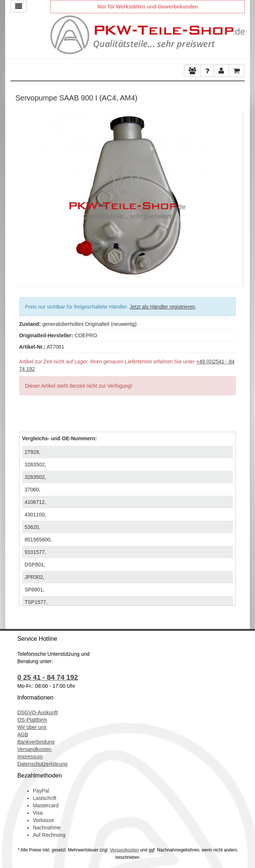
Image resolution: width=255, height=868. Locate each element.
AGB (23, 734)
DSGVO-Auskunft (38, 712)
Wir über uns (32, 727)
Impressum (30, 757)
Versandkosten (34, 749)
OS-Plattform (32, 720)
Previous (21, 194)
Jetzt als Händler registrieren (163, 307)
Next (234, 194)
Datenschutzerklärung (42, 764)
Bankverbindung (36, 742)
